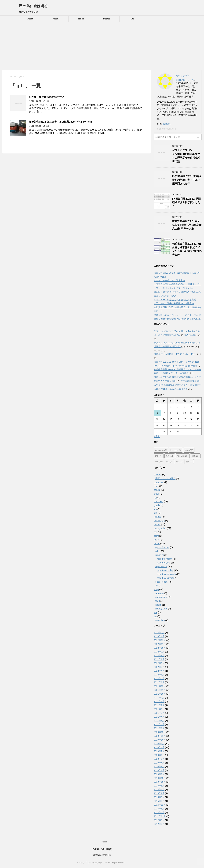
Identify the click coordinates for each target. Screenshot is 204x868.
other (158, 551)
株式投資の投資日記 (102, 855)
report (56, 19)
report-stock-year (165, 578)
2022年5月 (159, 667)
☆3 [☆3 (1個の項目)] (179, 462)
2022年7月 (159, 659)
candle (81, 19)
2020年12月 (160, 732)
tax (155, 616)
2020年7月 (159, 751)
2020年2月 (159, 770)
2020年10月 (160, 740)
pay (156, 532)
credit (157, 494)
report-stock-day (165, 570)
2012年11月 (160, 816)
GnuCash (158, 501)
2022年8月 (159, 656)
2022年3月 (159, 675)
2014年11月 (160, 805)
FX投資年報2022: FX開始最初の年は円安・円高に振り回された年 (186, 180)
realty (157, 540)
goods (157, 505)
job (155, 509)
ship (156, 586)
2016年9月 (159, 793)
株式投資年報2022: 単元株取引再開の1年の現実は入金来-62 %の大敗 (187, 225)
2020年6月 (159, 755)
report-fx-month (165, 559)
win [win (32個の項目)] (159, 462)
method (107, 19)
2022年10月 (160, 648)
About (30, 19)
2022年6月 (159, 663)
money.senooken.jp (167, 129)
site (156, 612)
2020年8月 (159, 747)
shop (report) (162, 582)
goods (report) (162, 547)
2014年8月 (159, 809)
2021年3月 (159, 721)
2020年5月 (159, 759)
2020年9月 (159, 744)
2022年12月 (160, 640)
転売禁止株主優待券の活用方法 (47, 97)
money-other (160, 528)
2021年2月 (159, 724)
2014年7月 (159, 812)
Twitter (166, 124)
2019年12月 (160, 778)
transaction (159, 620)
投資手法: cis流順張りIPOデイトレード (173, 354)
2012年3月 (159, 824)
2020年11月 (160, 736)
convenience (162, 597)
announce (159, 482)
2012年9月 (159, 820)
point (156, 536)
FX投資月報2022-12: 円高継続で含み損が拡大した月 (187, 202)
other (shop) (161, 609)
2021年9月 (159, 698)
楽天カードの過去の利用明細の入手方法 (174, 303)
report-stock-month (166, 574)
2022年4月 (159, 671)
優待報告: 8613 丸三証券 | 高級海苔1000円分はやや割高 (61, 122)
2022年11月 (160, 644)
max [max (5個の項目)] (159, 456)
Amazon (159, 593)
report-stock (161, 566)
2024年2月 (159, 633)
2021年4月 (159, 717)
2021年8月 (159, 701)
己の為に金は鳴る (33, 6)
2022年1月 (159, 682)
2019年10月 (160, 782)
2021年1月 (159, 728)
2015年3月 (159, 801)
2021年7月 (159, 705)
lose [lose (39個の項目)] (189, 450)
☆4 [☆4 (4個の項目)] (189, 462)
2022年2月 (159, 678)
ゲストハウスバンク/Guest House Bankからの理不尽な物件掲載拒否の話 (186, 156)
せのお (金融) (191, 335)
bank (156, 486)
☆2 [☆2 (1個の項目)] (169, 462)
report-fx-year (164, 563)
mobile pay (159, 521)
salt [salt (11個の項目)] (195, 456)
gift (47, 101)
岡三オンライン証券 (165, 478)
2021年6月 (159, 709)
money (157, 524)
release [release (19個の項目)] (183, 456)
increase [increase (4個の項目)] (176, 450)
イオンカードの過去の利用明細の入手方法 (175, 300)
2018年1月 (159, 790)
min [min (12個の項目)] (170, 456)
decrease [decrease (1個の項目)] (161, 450)
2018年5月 (159, 786)
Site (132, 19)
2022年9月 (159, 652)
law (155, 513)
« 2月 (157, 436)
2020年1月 (159, 774)
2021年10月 (160, 694)
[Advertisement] (102, 46)
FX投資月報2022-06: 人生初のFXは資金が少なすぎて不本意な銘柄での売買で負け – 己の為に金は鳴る (178, 385)
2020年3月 (159, 767)
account (158, 475)
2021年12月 (160, 686)
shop (156, 589)
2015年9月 (159, 797)
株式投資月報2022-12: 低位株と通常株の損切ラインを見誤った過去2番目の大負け (187, 249)
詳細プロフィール (185, 80)
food (158, 601)
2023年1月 (159, 636)
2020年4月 (159, 763)
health (158, 605)
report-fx (160, 555)
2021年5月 (159, 713)
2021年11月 (160, 690)
